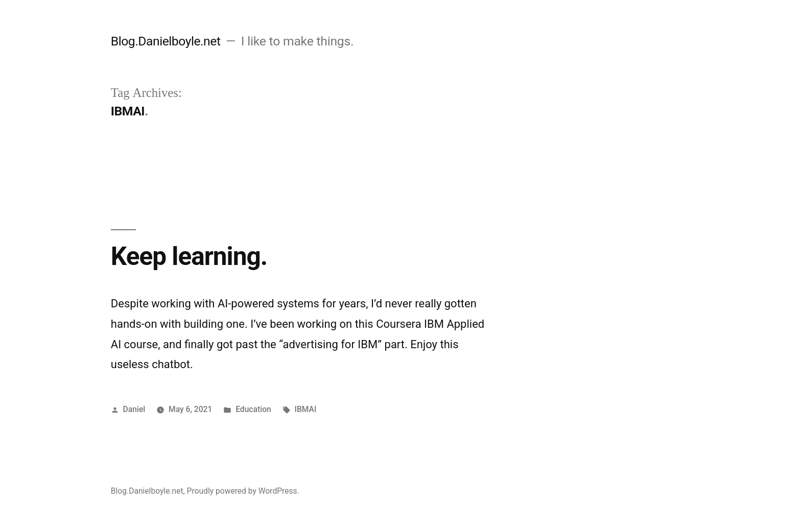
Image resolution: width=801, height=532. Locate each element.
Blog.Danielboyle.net (166, 41)
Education (253, 409)
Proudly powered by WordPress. (243, 491)
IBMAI (306, 409)
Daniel (134, 409)
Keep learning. (189, 256)
